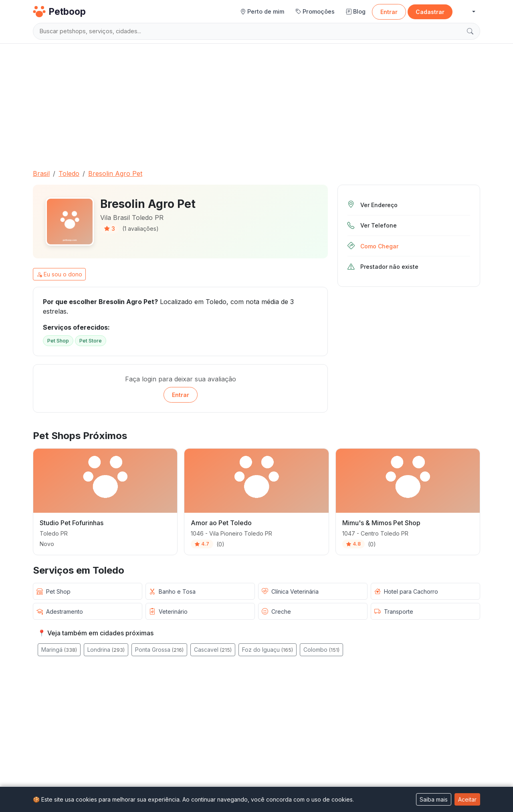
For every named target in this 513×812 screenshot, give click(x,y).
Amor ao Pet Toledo (221, 523)
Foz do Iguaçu (268, 650)
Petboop (59, 12)
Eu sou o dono (59, 274)
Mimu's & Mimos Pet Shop (381, 523)
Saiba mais (434, 799)
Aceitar (467, 799)
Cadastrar (430, 12)
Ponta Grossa (159, 650)
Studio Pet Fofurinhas (72, 523)
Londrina (106, 650)
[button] (467, 12)
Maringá (59, 650)
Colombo (321, 650)
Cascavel (213, 650)
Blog (356, 11)
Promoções (315, 11)
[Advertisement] (256, 103)
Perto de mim (262, 11)
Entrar (389, 12)
